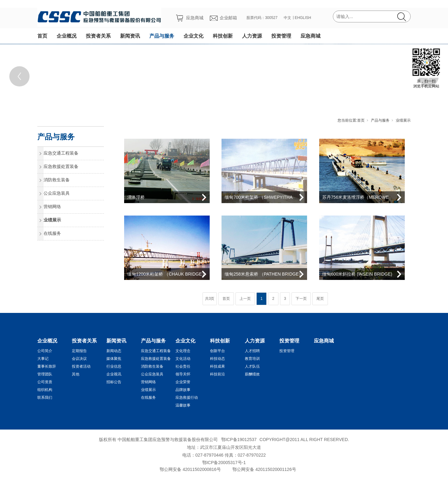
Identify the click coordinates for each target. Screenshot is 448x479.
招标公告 (114, 382)
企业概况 (67, 36)
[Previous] (19, 76)
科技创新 (223, 36)
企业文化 (194, 36)
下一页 (301, 299)
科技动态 (217, 359)
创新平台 (217, 351)
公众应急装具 (57, 193)
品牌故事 (183, 390)
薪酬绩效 (252, 374)
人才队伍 (252, 366)
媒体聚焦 (114, 359)
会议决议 (79, 359)
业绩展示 (403, 120)
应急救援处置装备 (61, 166)
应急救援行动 (187, 398)
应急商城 (310, 36)
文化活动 (183, 359)
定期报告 (79, 351)
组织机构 (45, 390)
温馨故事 (183, 405)
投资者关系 (98, 36)
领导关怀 (183, 374)
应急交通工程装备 (61, 153)
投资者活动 (81, 366)
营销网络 (52, 207)
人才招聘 (252, 351)
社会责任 (183, 366)
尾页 (320, 299)
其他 (76, 374)
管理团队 (45, 374)
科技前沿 (217, 374)
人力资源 (252, 36)
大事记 (43, 359)
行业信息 (114, 366)
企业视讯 (114, 374)
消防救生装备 (57, 180)
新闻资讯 (130, 36)
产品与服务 (162, 36)
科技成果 (217, 366)
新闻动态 (114, 351)
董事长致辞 (47, 366)
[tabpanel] (224, 76)
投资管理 (281, 36)
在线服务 (52, 233)
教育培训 (252, 359)
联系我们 (45, 398)
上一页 (245, 299)
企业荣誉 (183, 382)
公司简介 (45, 351)
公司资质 (45, 382)
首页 (42, 36)
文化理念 (183, 351)
